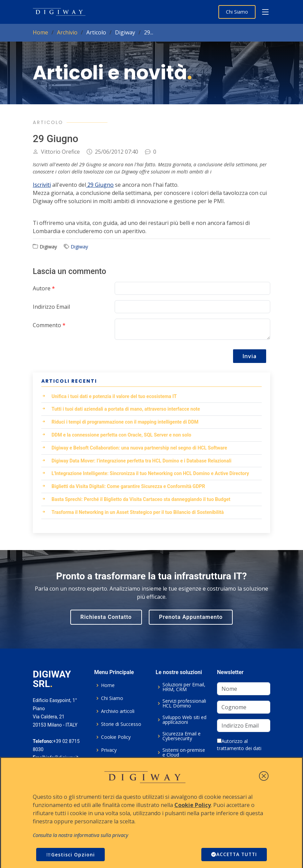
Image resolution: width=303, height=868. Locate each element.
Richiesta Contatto (106, 617)
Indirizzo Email (51, 307)
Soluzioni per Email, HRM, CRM (184, 687)
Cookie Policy (116, 737)
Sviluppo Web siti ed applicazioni (184, 720)
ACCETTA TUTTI (233, 855)
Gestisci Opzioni (70, 855)
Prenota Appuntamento (191, 617)
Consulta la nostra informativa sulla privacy (81, 835)
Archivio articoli (118, 711)
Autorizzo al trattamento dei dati (239, 745)
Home (40, 32)
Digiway (79, 247)
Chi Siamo (237, 12)
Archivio (67, 32)
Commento (49, 325)
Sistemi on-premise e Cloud (184, 752)
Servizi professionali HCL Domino (184, 703)
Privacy (109, 750)
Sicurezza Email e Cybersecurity (182, 736)
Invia (250, 356)
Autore (44, 288)
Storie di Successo (121, 724)
